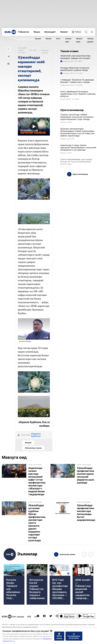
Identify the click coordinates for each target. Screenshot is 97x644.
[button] (84, 554)
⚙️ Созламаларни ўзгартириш (74, 636)
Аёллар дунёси (90, 40)
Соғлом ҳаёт (68, 40)
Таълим (38, 39)
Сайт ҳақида (18, 617)
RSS (29, 617)
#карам (28, 443)
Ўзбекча (76, 32)
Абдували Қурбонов (36, 435)
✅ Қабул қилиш (59, 636)
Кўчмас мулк (79, 40)
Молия (49, 39)
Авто (58, 39)
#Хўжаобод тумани (33, 448)
